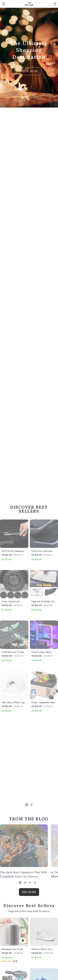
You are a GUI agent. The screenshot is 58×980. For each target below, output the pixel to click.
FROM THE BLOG (29, 819)
